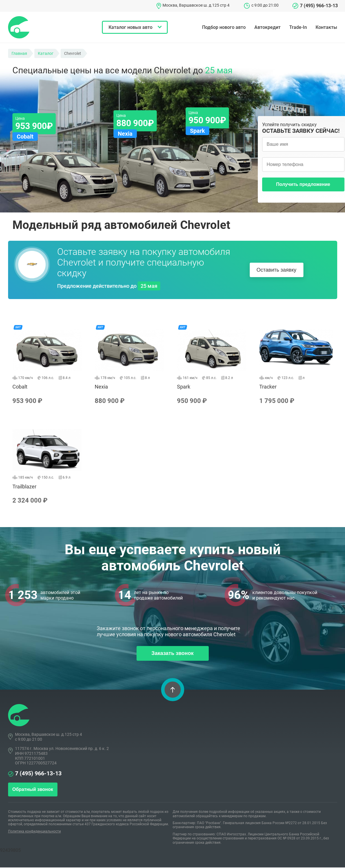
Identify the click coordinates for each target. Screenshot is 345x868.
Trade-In (298, 27)
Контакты (326, 27)
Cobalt (49, 363)
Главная (19, 53)
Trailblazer (49, 463)
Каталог (46, 53)
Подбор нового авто (224, 27)
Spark (214, 363)
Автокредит (267, 27)
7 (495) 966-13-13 (319, 6)
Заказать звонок (173, 654)
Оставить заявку (277, 270)
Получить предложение (303, 184)
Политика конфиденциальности (34, 832)
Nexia (132, 363)
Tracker (296, 363)
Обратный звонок (33, 790)
